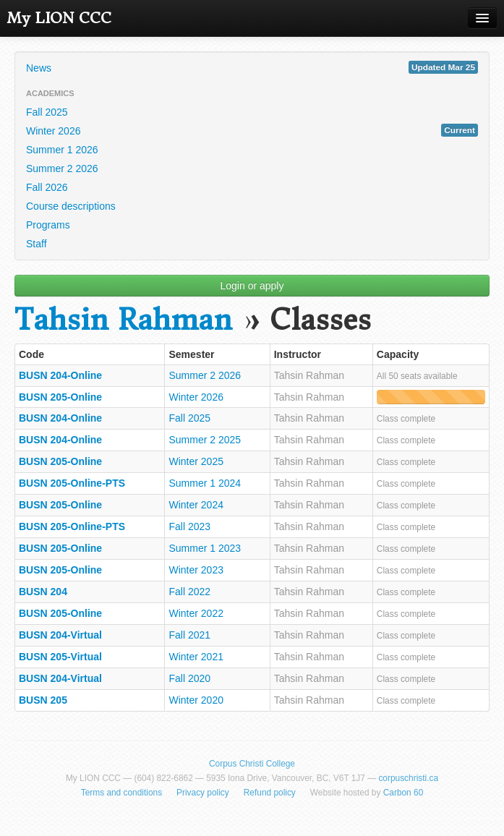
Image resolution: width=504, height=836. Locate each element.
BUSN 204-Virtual (60, 635)
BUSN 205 (43, 700)
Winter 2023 (196, 570)
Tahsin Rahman (123, 320)
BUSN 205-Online (60, 397)
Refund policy (270, 793)
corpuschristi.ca (408, 778)
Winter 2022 (196, 613)
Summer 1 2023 (205, 548)
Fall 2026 (47, 187)
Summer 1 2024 (205, 483)
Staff (37, 244)
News (252, 67)
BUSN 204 (43, 592)
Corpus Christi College (252, 764)
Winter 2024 (196, 505)
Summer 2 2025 (205, 440)
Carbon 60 (403, 793)
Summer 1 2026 (62, 150)
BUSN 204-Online (60, 375)
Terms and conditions (121, 793)
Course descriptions (71, 206)
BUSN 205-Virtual (60, 657)
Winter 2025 (196, 461)
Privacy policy (203, 793)
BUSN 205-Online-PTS (72, 483)
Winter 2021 (196, 657)
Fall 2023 (189, 526)
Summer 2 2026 (62, 169)
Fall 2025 (47, 112)
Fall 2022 (189, 592)
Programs (48, 225)
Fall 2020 (189, 678)
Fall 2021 (189, 635)
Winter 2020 (196, 700)
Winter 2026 (252, 130)
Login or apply (252, 286)
